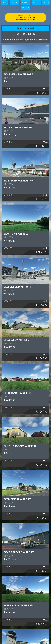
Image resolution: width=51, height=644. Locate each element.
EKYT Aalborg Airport (19, 552)
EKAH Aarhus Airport (18, 127)
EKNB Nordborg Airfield (20, 446)
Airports (36, 3)
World (46, 3)
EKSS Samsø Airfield (17, 393)
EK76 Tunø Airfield (16, 234)
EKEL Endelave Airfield (19, 605)
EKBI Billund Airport (17, 287)
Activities (26, 8)
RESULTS (25, 34)
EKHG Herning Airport (18, 74)
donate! (32, 19)
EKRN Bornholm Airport (20, 181)
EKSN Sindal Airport (17, 499)
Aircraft (25, 3)
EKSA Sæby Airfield (16, 340)
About (5, 3)
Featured (15, 3)
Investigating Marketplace (25, 17)
